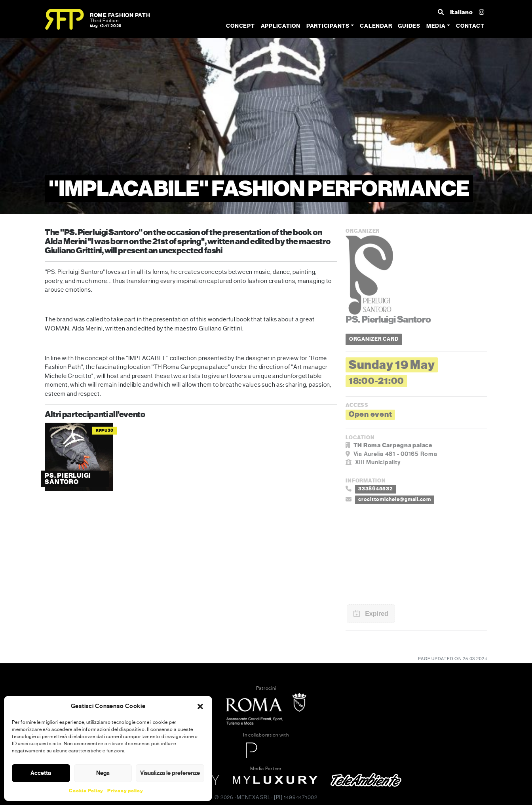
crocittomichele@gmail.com (395, 499)
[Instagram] (482, 12)
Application (281, 26)
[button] (200, 706)
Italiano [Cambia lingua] (462, 12)
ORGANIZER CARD (374, 339)
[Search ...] (441, 12)
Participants (328, 26)
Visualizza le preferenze (170, 773)
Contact (470, 26)
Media (436, 26)
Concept (240, 26)
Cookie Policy (86, 791)
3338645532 (376, 489)
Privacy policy (125, 791)
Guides (409, 26)
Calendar (376, 26)
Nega (103, 773)
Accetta (41, 773)
